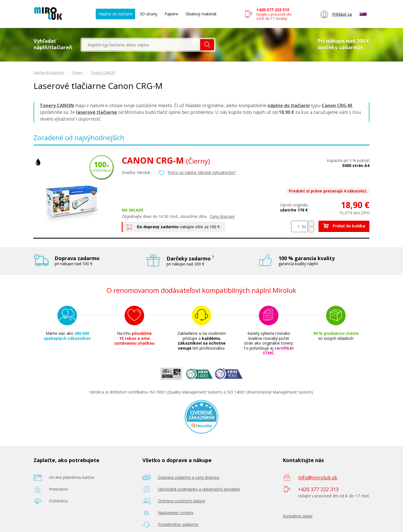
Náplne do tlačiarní (115, 14)
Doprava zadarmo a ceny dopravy (189, 477)
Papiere (171, 14)
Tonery (77, 73)
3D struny (148, 14)
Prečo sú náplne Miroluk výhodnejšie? (202, 172)
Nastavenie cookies (176, 513)
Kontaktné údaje (298, 516)
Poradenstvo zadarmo (178, 524)
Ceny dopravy (222, 216)
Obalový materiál (201, 14)
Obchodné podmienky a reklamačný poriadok (199, 489)
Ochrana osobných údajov (182, 501)
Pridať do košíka (344, 226)
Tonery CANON (103, 73)
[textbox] (141, 45)
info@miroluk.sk (318, 477)
